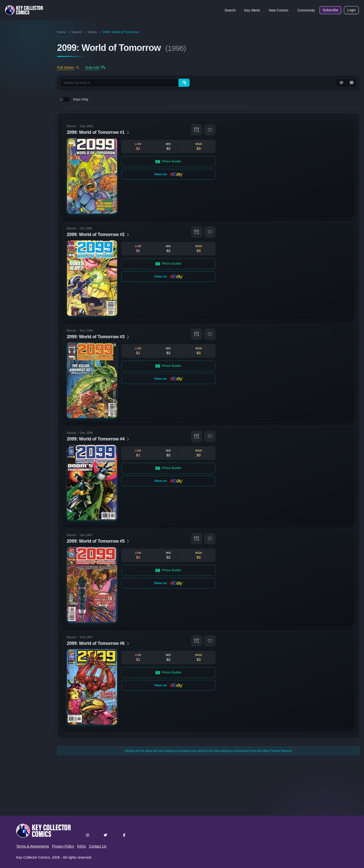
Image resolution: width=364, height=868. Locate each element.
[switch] (64, 99)
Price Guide (168, 161)
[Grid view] (351, 83)
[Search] (184, 83)
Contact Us (98, 846)
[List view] (341, 83)
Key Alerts (252, 10)
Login (351, 10)
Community (306, 10)
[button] (197, 130)
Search (230, 10)
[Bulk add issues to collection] (96, 68)
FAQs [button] (82, 846)
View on (168, 174)
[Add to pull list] (68, 68)
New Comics (279, 10)
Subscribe (330, 10)
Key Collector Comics (33, 857)
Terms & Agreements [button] (33, 846)
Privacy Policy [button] (63, 846)
